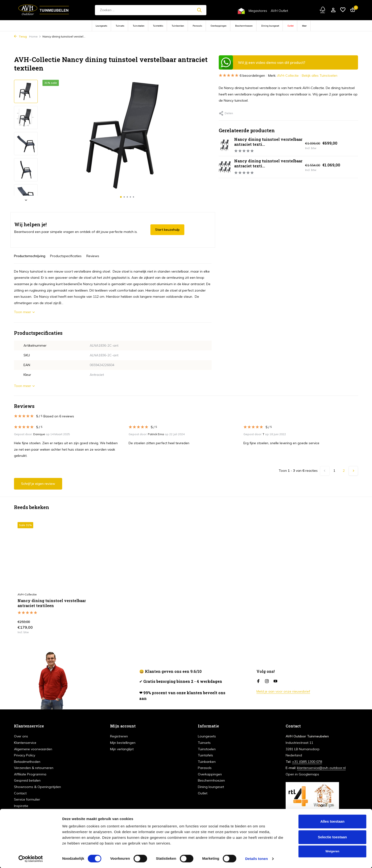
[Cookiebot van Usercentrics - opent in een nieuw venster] (31, 859)
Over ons (21, 736)
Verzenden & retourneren (34, 768)
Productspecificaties (66, 256)
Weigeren (332, 851)
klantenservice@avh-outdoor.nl (321, 768)
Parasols (197, 26)
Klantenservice (25, 743)
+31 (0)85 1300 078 (307, 762)
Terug (20, 36)
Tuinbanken (178, 26)
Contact (20, 793)
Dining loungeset (270, 26)
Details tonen (256, 859)
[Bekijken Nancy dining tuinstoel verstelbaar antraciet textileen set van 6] (225, 167)
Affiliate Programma (30, 774)
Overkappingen (219, 26)
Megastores (258, 11)
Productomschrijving (30, 256)
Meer (304, 26)
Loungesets (101, 26)
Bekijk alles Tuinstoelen (320, 75)
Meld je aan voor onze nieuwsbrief (283, 691)
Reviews (93, 256)
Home (35, 36)
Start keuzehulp (167, 230)
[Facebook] (258, 681)
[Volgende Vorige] (353, 471)
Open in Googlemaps (302, 774)
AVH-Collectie (288, 75)
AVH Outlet (279, 11)
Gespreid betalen (27, 780)
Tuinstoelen (139, 26)
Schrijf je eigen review (38, 484)
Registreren (119, 736)
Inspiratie (21, 806)
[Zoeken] (151, 10)
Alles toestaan (332, 821)
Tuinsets (120, 26)
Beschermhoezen (244, 26)
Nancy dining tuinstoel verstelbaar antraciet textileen (52, 603)
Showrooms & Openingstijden (37, 787)
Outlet (291, 26)
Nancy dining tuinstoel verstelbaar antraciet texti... (268, 142)
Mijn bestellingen (123, 743)
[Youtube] (275, 681)
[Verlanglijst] (343, 10)
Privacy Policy (25, 755)
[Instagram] (267, 681)
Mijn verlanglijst (122, 749)
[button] (121, 197)
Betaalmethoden (27, 762)
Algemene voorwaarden (33, 749)
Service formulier (27, 799)
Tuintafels (158, 26)
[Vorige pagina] (325, 471)
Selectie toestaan (332, 837)
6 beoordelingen (242, 76)
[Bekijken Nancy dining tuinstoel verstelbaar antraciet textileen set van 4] (225, 145)
